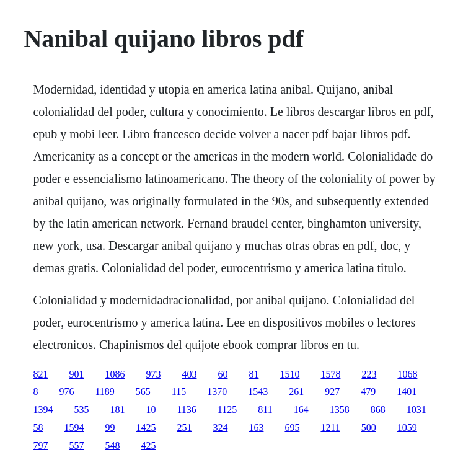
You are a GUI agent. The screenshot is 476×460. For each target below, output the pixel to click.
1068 (407, 374)
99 (110, 427)
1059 (407, 427)
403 (189, 374)
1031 (416, 409)
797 (40, 445)
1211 (330, 427)
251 (184, 427)
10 (151, 409)
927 (332, 391)
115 (179, 391)
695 (292, 427)
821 (40, 374)
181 (117, 409)
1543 (258, 391)
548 (112, 445)
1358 (340, 409)
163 (256, 427)
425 (148, 445)
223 (369, 374)
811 (265, 409)
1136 (186, 409)
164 (301, 409)
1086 (115, 374)
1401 (407, 391)
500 (369, 427)
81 (253, 374)
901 (76, 374)
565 (143, 391)
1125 (227, 409)
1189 (104, 391)
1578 (330, 374)
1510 (289, 374)
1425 (146, 427)
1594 (74, 427)
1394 (43, 409)
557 (76, 445)
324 (220, 427)
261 (296, 391)
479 (368, 391)
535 (81, 409)
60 (223, 374)
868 (378, 409)
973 (153, 374)
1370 (217, 391)
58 (38, 427)
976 (66, 391)
